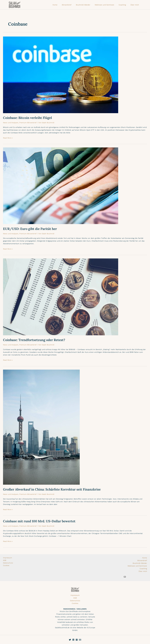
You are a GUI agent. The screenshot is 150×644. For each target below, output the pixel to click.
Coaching (143, 569)
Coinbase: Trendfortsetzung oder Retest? (36, 340)
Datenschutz (8, 563)
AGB (5, 561)
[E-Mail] (80, 640)
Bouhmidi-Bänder (140, 563)
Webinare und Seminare (137, 566)
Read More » (8, 138)
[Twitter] (70, 640)
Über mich (143, 571)
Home (145, 558)
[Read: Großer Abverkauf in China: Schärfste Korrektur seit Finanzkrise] (41, 427)
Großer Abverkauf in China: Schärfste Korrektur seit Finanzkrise (55, 489)
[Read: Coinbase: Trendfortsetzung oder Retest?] (61, 297)
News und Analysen (11, 123)
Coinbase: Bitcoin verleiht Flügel (29, 118)
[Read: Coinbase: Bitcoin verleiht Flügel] (61, 75)
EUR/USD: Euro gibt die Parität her (32, 229)
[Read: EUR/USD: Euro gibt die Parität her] (61, 186)
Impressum (8, 558)
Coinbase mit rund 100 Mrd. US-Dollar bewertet (41, 521)
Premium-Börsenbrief (29, 123)
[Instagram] (77, 640)
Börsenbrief (142, 561)
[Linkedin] (73, 640)
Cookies (6, 566)
